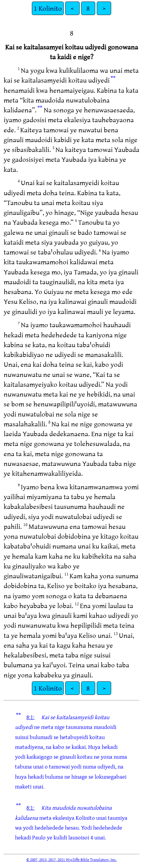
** (113, 78)
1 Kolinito (48, 8)
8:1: (30, 717)
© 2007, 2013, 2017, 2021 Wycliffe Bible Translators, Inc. (71, 859)
